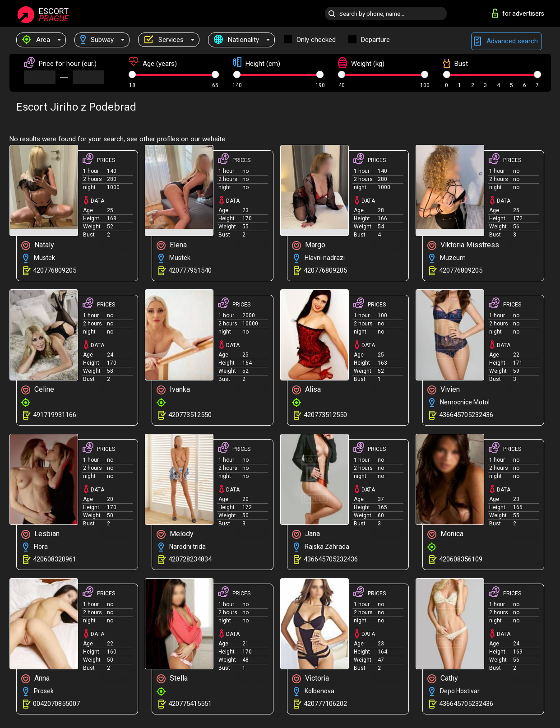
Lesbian (40, 534)
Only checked (316, 40)
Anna (35, 679)
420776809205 (55, 270)
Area (36, 40)
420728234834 (190, 559)
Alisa (306, 390)
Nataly (38, 245)
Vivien (444, 390)
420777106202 (325, 704)
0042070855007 (56, 704)
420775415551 (190, 704)
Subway (97, 40)
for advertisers (518, 13)
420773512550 (190, 415)
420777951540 (190, 270)
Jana (306, 534)
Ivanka (173, 390)
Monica (445, 534)
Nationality (236, 40)
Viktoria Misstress (463, 245)
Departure (375, 40)
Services (164, 40)
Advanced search (507, 41)
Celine (38, 390)
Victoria (310, 679)
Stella (172, 679)
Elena (172, 245)
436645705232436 (466, 415)
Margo (309, 245)
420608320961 (55, 559)
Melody (175, 534)
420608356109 (461, 559)
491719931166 (55, 415)
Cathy (443, 679)
